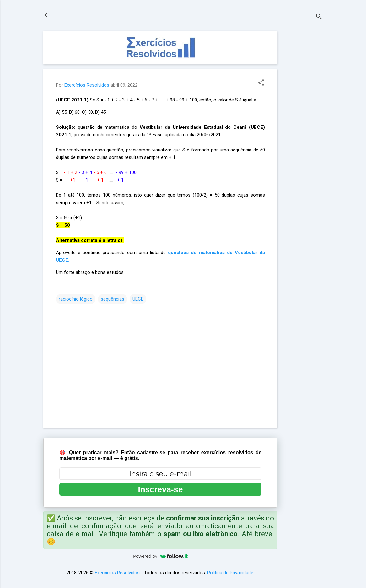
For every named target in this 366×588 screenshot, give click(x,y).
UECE (138, 299)
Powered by (160, 556)
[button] (261, 83)
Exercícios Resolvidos (117, 573)
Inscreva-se (160, 489)
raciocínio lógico (76, 299)
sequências (113, 299)
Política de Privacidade (230, 573)
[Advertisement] (303, 125)
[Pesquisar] (319, 17)
